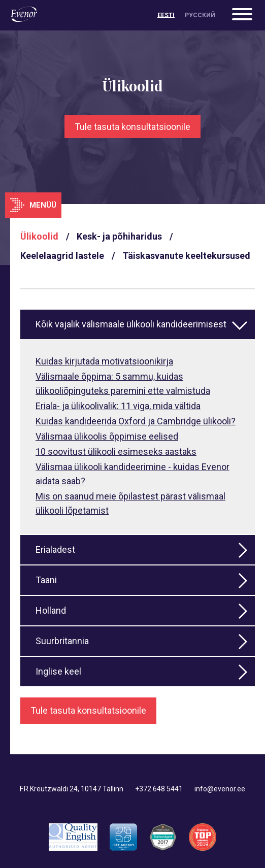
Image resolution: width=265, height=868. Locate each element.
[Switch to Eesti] (166, 15)
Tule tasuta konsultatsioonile (132, 127)
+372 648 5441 (159, 789)
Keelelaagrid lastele (62, 256)
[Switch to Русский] (200, 15)
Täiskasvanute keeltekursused (186, 256)
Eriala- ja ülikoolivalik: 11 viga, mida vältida (118, 406)
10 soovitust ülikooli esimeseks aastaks (116, 452)
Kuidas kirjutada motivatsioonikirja (104, 361)
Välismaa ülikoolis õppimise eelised (107, 436)
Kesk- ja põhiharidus (119, 236)
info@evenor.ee (220, 789)
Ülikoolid (39, 236)
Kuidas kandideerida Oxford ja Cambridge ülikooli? (136, 421)
